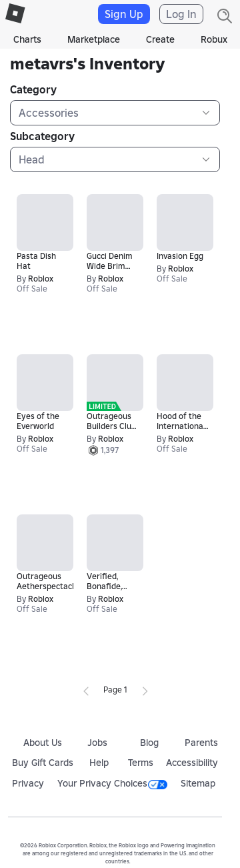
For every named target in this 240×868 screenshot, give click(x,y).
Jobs (97, 743)
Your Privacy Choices (112, 783)
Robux (214, 39)
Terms (141, 763)
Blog (149, 743)
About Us (43, 743)
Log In (181, 14)
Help (99, 763)
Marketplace (94, 39)
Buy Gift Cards (43, 763)
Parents (201, 743)
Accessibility (192, 763)
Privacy (28, 783)
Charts (27, 39)
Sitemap (198, 783)
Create (160, 39)
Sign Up (124, 14)
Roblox (41, 279)
